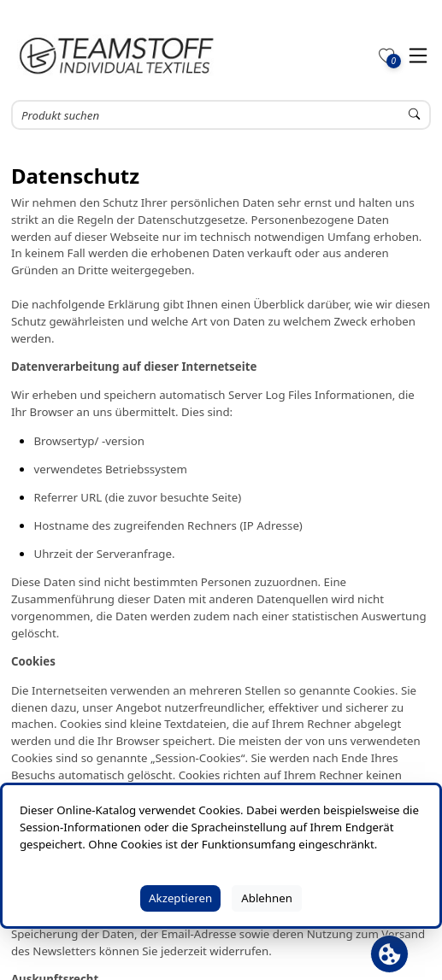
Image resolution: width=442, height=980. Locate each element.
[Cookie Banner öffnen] (389, 954)
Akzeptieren (180, 898)
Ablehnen (267, 898)
